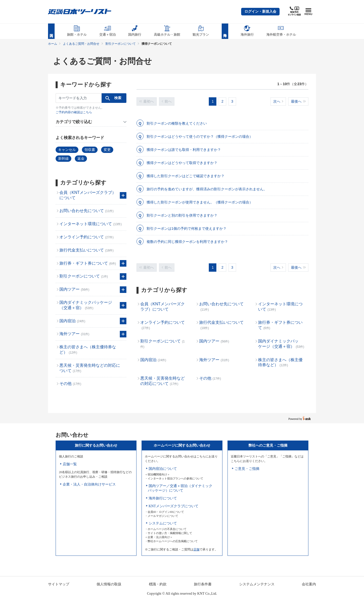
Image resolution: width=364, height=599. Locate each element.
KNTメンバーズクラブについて (174, 506)
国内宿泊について (163, 469)
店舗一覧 (70, 464)
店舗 (196, 549)
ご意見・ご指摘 (247, 469)
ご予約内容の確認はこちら (74, 112)
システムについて (163, 523)
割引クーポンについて (121, 44)
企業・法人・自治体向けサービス (89, 484)
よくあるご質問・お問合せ (81, 44)
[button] (260, 12)
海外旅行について (163, 498)
